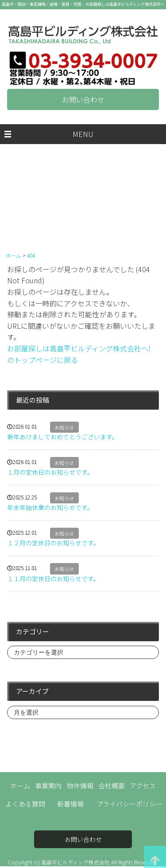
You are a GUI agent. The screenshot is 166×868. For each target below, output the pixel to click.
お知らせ (64, 427)
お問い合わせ (83, 99)
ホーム (20, 786)
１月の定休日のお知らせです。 (50, 472)
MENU (83, 134)
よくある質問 (25, 804)
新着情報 (70, 804)
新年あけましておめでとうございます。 (63, 437)
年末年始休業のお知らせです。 (50, 507)
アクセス (143, 786)
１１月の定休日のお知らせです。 (53, 579)
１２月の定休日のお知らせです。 (53, 543)
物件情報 (80, 786)
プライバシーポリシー (129, 804)
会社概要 (112, 786)
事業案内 (48, 786)
